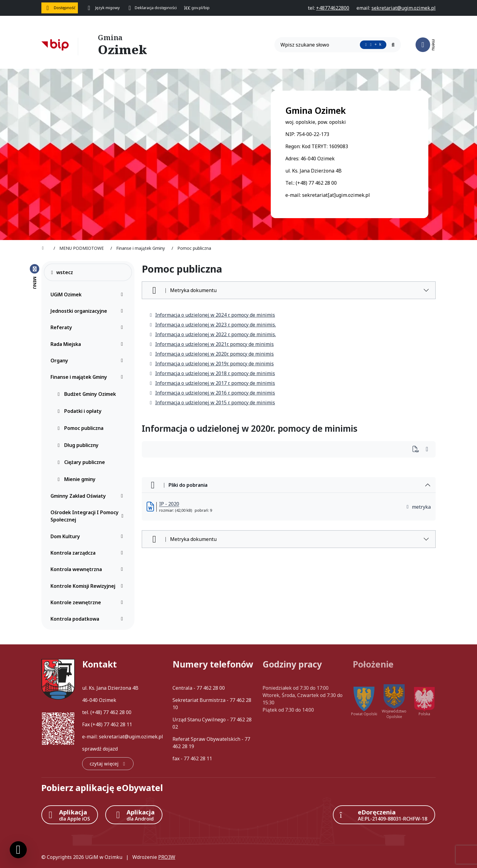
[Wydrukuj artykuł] (418, 450)
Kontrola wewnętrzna (88, 569)
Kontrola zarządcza (88, 553)
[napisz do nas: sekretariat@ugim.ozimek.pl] (404, 8)
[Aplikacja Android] (134, 815)
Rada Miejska (88, 344)
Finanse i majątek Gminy (88, 377)
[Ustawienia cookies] (18, 850)
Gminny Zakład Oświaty (88, 496)
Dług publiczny (78, 445)
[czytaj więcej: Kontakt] (108, 764)
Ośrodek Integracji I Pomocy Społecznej (88, 516)
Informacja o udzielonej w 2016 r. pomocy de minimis (212, 393)
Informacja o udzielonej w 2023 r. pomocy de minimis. (212, 325)
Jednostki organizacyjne (88, 311)
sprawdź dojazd (100, 749)
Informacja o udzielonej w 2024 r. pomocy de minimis (212, 315)
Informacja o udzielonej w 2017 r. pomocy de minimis (212, 383)
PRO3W (167, 857)
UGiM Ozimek (88, 295)
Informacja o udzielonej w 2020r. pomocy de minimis (211, 354)
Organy (88, 361)
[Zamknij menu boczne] (35, 276)
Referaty (88, 327)
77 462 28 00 (117, 712)
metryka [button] (418, 507)
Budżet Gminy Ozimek (86, 394)
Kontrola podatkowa (88, 619)
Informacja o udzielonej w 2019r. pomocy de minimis (211, 364)
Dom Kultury (88, 536)
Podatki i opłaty (79, 411)
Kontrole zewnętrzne (88, 602)
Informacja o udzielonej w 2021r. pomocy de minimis (211, 344)
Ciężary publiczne (81, 462)
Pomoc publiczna (80, 428)
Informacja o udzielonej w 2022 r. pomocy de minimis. (212, 334)
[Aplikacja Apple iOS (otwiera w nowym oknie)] (70, 815)
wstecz (62, 272)
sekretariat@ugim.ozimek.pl (131, 737)
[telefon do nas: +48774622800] (333, 8)
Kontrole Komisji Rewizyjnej (88, 586)
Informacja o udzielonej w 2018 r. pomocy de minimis (212, 373)
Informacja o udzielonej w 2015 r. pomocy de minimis (212, 403)
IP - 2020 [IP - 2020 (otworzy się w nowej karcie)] (169, 504)
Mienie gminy (76, 479)
